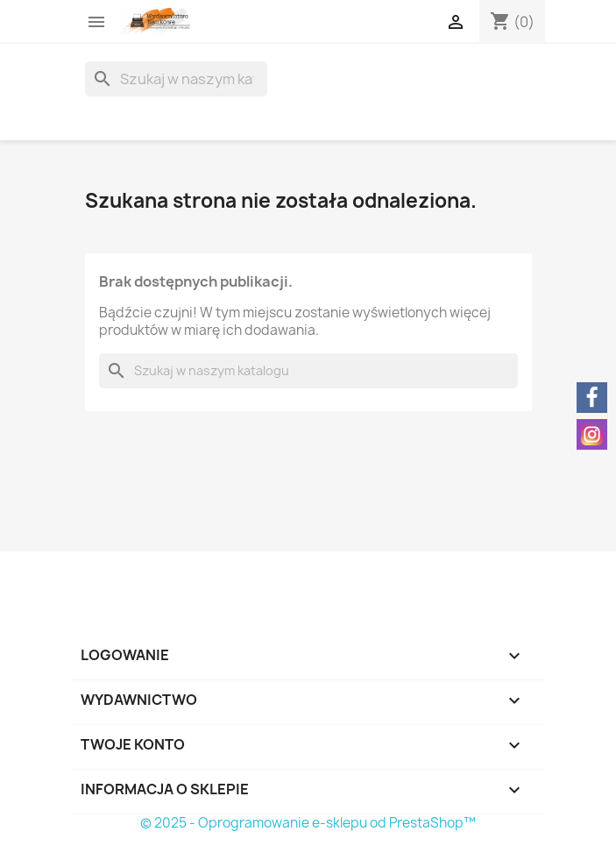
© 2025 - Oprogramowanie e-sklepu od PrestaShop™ (308, 823)
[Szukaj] (176, 79)
